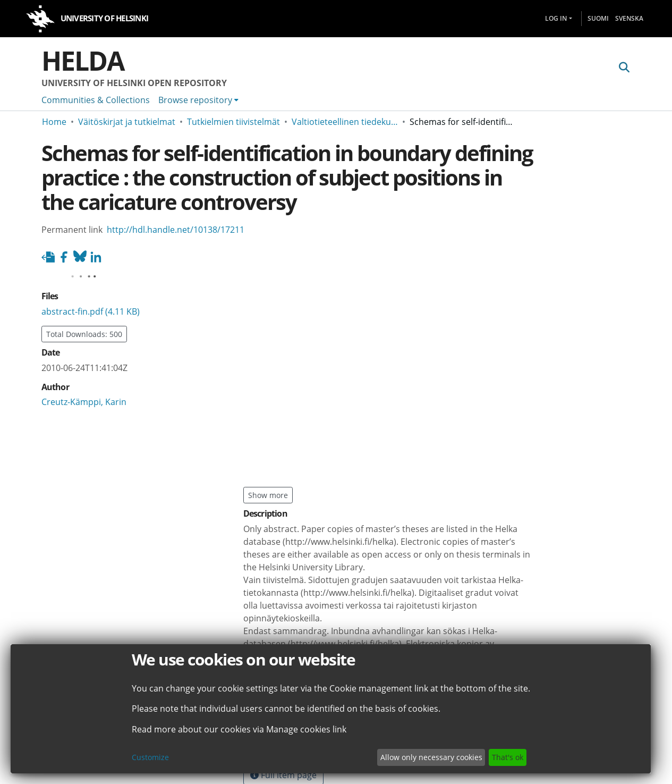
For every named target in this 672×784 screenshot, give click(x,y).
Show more (268, 495)
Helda (83, 61)
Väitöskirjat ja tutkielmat (127, 122)
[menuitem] (198, 100)
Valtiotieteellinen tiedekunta (345, 122)
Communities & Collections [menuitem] (96, 100)
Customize (150, 757)
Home (54, 122)
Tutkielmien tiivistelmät (233, 122)
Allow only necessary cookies (431, 757)
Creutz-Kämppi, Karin (84, 402)
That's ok (508, 757)
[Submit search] (624, 68)
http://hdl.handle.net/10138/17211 (176, 230)
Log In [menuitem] (556, 18)
